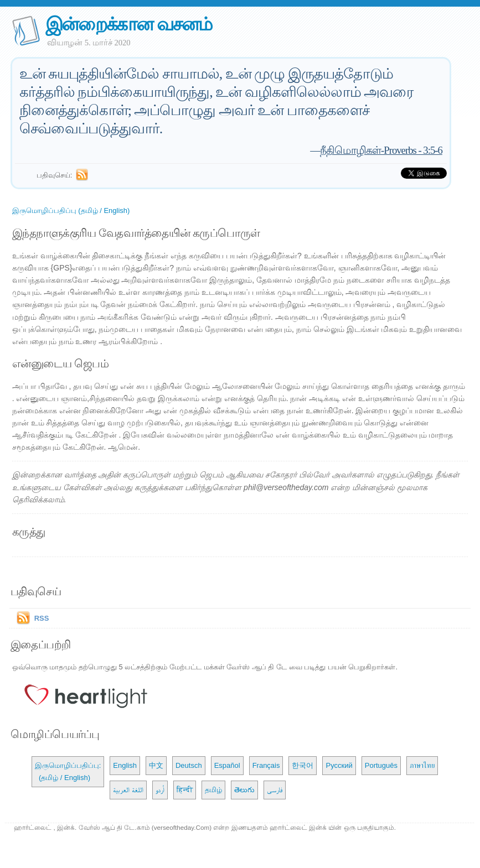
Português (381, 765)
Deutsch (189, 765)
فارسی (275, 790)
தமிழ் (213, 790)
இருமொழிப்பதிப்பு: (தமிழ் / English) (68, 771)
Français (266, 765)
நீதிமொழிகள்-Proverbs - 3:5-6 (381, 150)
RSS (42, 618)
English (125, 765)
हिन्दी (185, 790)
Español (227, 765)
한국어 (303, 765)
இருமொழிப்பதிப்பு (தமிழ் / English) (71, 210)
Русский (339, 765)
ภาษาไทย (422, 765)
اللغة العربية (128, 790)
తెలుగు (244, 790)
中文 (156, 765)
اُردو (160, 790)
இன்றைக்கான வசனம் (129, 24)
